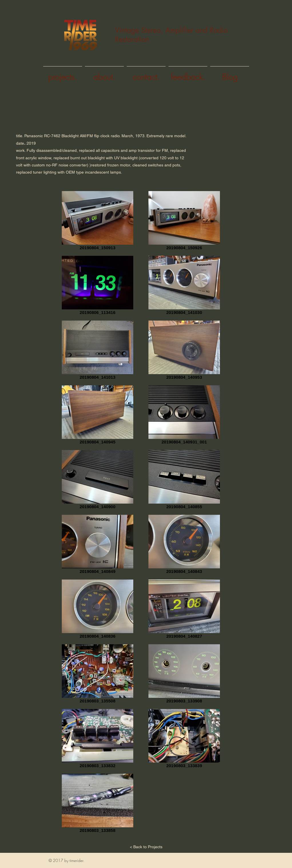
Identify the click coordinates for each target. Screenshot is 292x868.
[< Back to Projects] (146, 847)
